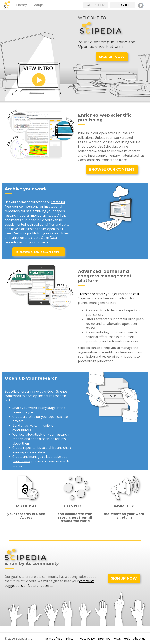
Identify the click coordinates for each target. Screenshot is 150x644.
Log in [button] (123, 5)
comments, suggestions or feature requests (50, 583)
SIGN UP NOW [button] (112, 57)
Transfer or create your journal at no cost (109, 294)
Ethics (69, 638)
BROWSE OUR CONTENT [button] (112, 169)
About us (139, 638)
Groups (38, 5)
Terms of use (53, 638)
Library (21, 5)
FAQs (117, 638)
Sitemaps (104, 638)
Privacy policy (86, 638)
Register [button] (96, 5)
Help (127, 638)
